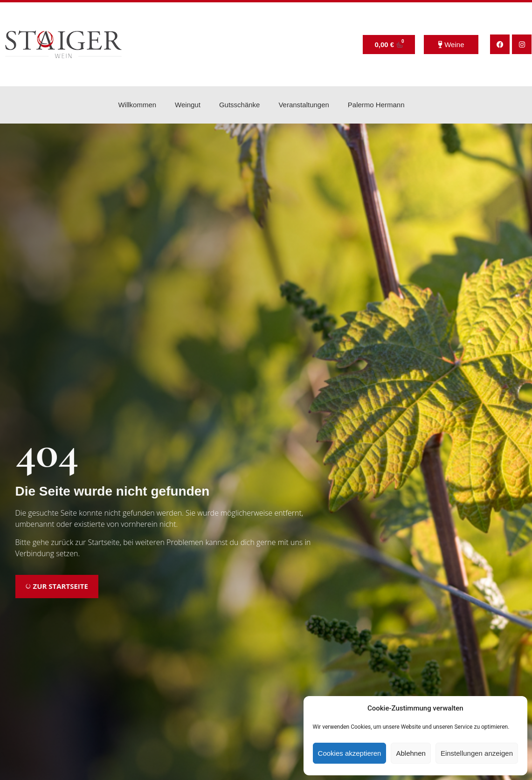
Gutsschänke (240, 105)
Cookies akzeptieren (350, 753)
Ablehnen (411, 753)
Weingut (188, 105)
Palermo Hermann (376, 105)
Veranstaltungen (304, 105)
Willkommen (137, 105)
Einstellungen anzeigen (477, 753)
